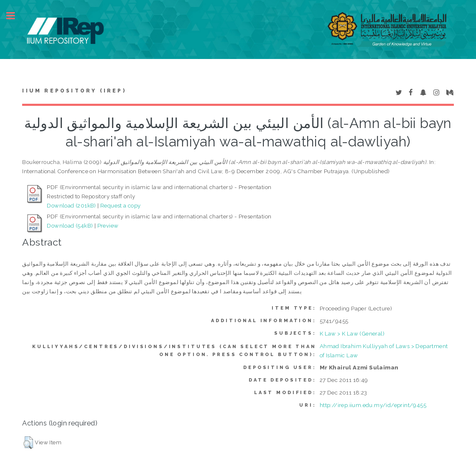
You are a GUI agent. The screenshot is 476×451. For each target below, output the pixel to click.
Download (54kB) (70, 225)
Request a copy (121, 205)
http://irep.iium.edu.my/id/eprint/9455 (373, 405)
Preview (108, 225)
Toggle (15, 16)
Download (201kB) (71, 205)
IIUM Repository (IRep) (74, 91)
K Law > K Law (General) (352, 333)
